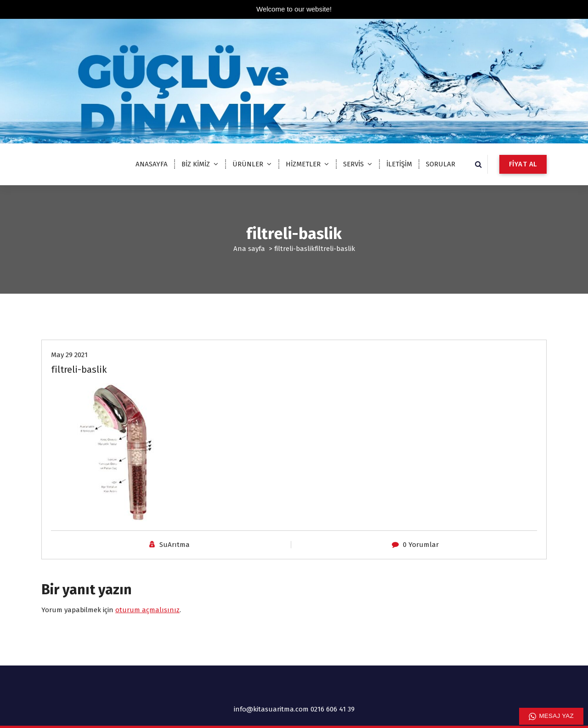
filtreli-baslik (294, 249)
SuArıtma (175, 545)
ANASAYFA (152, 164)
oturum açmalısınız (147, 610)
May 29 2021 (69, 355)
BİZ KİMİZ (196, 164)
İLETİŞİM (399, 164)
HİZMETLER (303, 164)
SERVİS (353, 164)
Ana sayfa (249, 249)
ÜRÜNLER (248, 164)
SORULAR (441, 164)
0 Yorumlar (421, 545)
